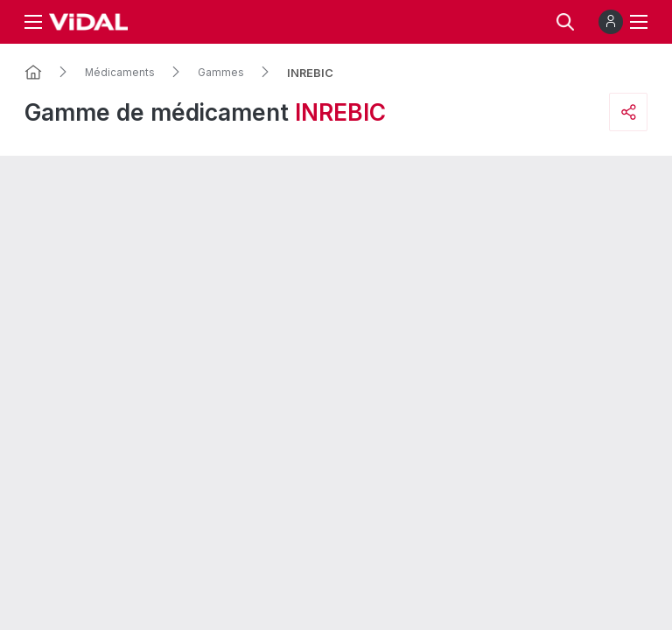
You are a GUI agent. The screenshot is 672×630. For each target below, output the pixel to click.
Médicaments (120, 73)
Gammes (221, 73)
